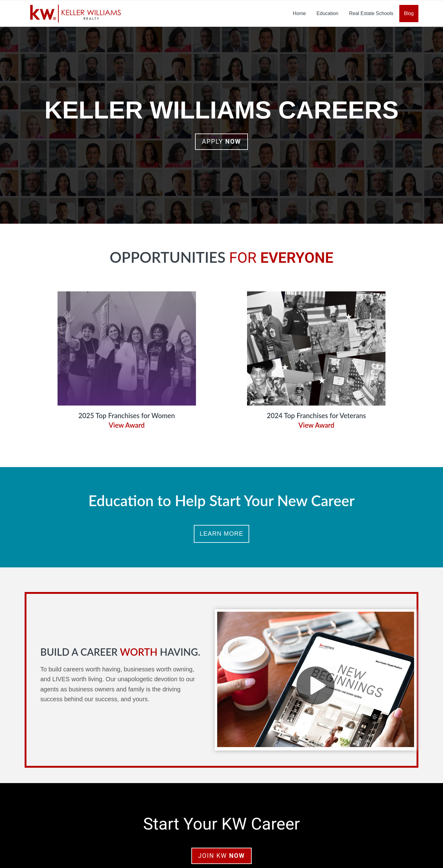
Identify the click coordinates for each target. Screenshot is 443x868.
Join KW (221, 856)
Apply (221, 142)
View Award (127, 425)
